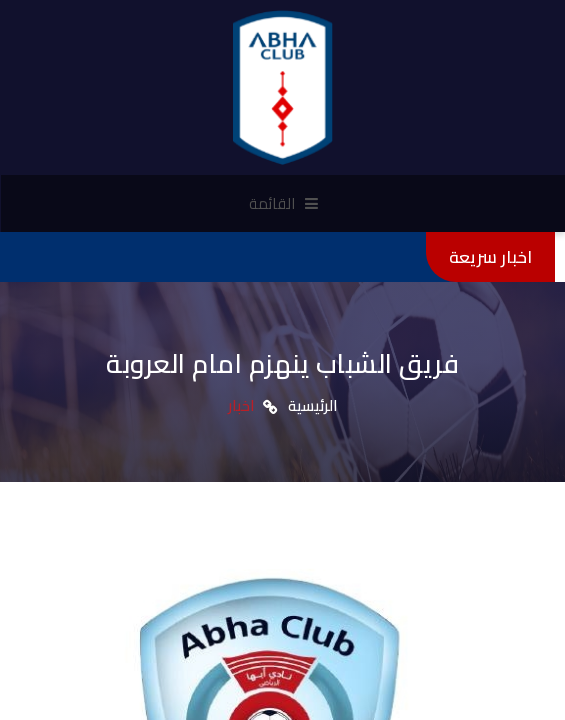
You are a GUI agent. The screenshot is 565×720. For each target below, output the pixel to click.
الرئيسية (313, 405)
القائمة (283, 203)
